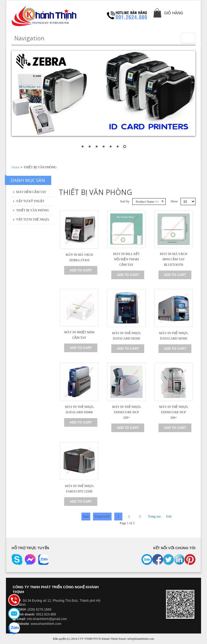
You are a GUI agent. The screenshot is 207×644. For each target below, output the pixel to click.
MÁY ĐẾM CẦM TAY (31, 192)
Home (15, 167)
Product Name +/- (147, 202)
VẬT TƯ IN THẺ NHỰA (33, 219)
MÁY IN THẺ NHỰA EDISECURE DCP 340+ (173, 412)
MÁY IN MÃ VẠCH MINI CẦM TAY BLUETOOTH (174, 259)
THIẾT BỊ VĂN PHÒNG (33, 210)
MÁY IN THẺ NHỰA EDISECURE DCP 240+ (127, 412)
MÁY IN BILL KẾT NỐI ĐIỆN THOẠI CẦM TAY (126, 259)
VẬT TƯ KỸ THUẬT (30, 201)
